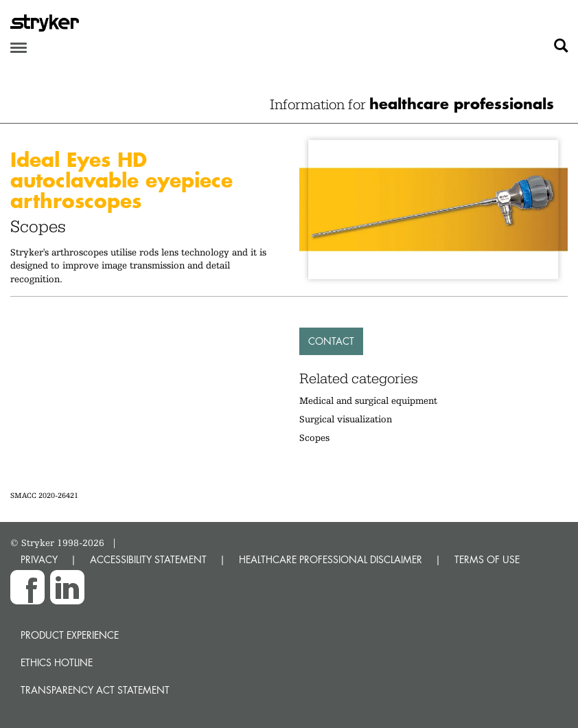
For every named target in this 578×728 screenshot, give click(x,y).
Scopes (314, 437)
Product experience (70, 635)
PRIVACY (39, 559)
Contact (331, 341)
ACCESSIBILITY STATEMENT (148, 559)
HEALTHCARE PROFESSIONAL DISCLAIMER (331, 559)
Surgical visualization (346, 419)
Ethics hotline (57, 662)
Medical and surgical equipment (368, 400)
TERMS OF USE (487, 559)
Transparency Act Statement (95, 690)
